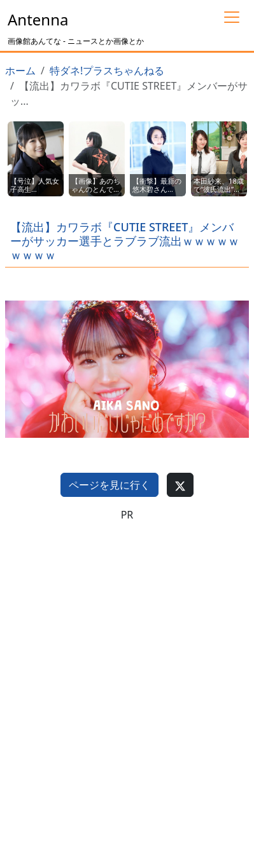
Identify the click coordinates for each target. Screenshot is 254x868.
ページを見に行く (109, 485)
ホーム (20, 71)
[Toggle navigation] (232, 17)
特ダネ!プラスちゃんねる (107, 71)
